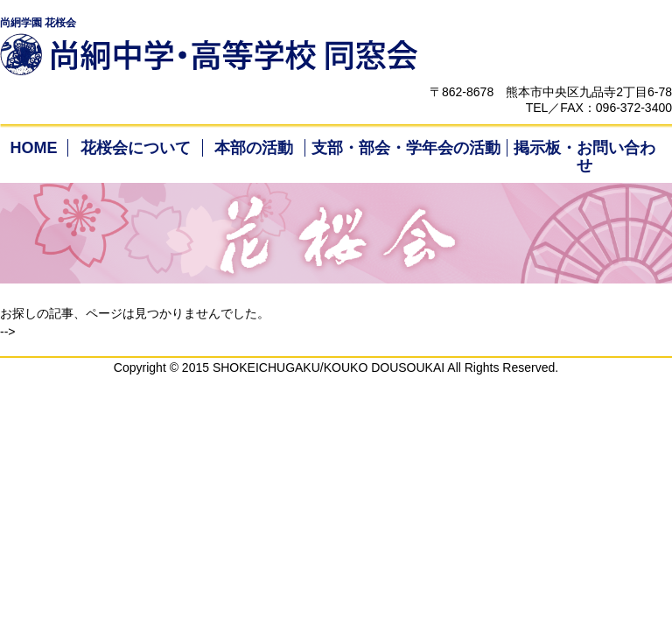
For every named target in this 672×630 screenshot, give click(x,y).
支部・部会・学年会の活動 (406, 148)
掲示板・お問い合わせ (584, 157)
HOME (33, 148)
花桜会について (136, 148)
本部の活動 (254, 148)
